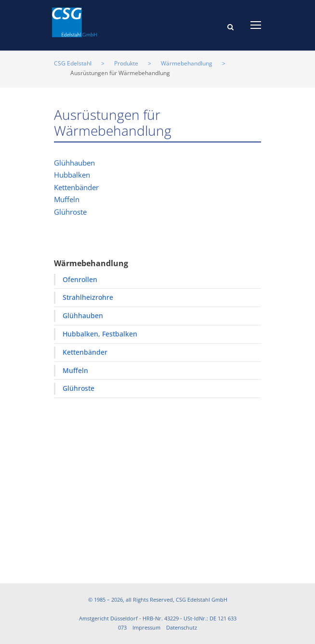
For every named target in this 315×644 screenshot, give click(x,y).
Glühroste (70, 212)
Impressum (146, 627)
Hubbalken (72, 175)
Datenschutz (182, 627)
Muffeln (67, 199)
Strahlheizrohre (88, 297)
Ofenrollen (80, 279)
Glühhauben (74, 163)
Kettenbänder (76, 187)
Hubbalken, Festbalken (100, 334)
